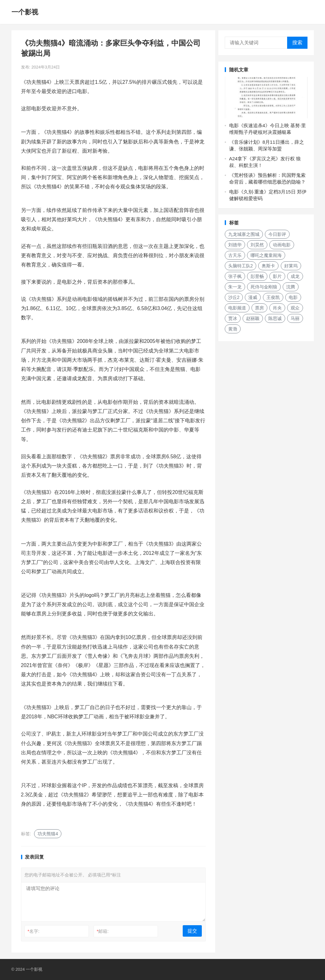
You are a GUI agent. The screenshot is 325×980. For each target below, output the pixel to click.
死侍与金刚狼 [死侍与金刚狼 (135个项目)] (264, 287)
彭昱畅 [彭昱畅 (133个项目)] (257, 276)
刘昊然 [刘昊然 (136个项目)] (257, 245)
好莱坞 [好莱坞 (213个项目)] (291, 266)
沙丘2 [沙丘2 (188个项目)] (234, 297)
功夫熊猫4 (48, 834)
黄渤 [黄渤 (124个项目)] (233, 329)
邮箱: (103, 931)
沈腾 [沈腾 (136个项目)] (291, 287)
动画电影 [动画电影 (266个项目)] (282, 245)
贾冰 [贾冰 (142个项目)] (233, 318)
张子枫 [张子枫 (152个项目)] (235, 276)
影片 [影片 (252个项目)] (277, 276)
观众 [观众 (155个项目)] (295, 308)
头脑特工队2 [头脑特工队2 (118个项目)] (241, 266)
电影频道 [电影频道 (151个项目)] (237, 308)
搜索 (297, 43)
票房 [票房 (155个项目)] (259, 308)
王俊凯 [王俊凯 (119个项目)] (273, 297)
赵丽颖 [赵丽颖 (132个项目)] (253, 318)
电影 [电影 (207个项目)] (293, 297)
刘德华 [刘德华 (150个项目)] (235, 245)
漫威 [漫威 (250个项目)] (253, 297)
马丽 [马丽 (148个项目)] (295, 318)
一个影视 (25, 12)
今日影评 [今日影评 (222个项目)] (277, 234)
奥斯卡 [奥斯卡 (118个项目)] (268, 266)
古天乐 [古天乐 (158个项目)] (235, 255)
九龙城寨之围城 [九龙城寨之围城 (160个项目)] (244, 234)
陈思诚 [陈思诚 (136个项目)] (275, 318)
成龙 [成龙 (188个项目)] (295, 276)
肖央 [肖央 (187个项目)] (277, 308)
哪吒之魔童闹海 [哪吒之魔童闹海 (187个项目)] (266, 255)
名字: (34, 931)
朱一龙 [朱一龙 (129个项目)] (235, 287)
